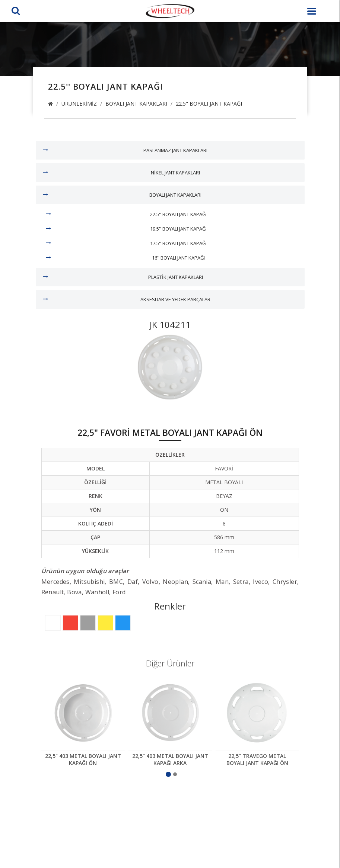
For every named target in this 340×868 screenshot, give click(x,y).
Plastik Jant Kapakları (176, 277)
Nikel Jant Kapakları (175, 173)
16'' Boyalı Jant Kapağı (178, 258)
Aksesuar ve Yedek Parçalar (175, 299)
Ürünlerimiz (79, 104)
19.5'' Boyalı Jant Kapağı (178, 229)
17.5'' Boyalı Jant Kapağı (178, 243)
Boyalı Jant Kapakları (136, 104)
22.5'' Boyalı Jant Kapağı (209, 104)
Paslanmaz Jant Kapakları (175, 150)
